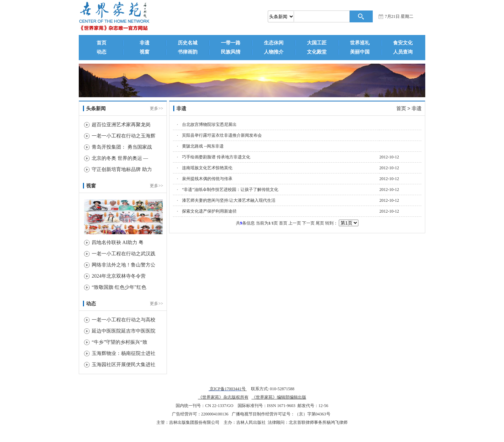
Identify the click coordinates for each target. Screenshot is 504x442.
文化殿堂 (317, 52)
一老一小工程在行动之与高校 (124, 320)
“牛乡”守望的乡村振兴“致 (120, 342)
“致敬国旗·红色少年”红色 (119, 287)
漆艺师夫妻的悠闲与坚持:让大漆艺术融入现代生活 (229, 200)
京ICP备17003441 (225, 389)
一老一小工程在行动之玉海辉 (124, 136)
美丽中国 (360, 52)
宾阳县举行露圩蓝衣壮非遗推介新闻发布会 (222, 135)
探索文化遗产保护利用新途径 (209, 211)
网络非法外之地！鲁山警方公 (124, 265)
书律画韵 (188, 52)
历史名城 (188, 43)
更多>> (156, 108)
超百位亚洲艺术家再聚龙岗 (121, 125)
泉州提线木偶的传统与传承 (207, 179)
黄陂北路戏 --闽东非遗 (203, 146)
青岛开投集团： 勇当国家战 (122, 147)
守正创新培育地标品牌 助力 (122, 169)
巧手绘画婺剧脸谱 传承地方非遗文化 (216, 157)
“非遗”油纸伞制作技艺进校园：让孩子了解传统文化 (230, 190)
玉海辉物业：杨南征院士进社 (124, 353)
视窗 (145, 52)
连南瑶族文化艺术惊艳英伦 (207, 168)
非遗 (145, 43)
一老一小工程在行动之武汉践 (124, 254)
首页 (101, 43)
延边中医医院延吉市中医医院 (124, 331)
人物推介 (274, 52)
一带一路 (231, 43)
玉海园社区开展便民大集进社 (124, 365)
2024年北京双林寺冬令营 (119, 276)
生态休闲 (274, 43)
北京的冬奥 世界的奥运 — (120, 158)
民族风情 (231, 52)
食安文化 (403, 43)
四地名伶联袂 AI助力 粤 (118, 243)
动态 (101, 52)
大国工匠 (317, 43)
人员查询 (403, 52)
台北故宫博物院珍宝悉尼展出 (209, 124)
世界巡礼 (360, 43)
